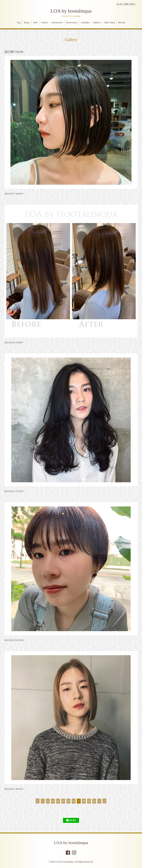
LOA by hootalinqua (71, 11)
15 (68, 801)
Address (97, 23)
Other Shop (109, 23)
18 (84, 801)
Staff (35, 23)
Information (57, 23)
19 (89, 801)
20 (94, 801)
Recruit (122, 23)
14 (63, 801)
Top (19, 23)
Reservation (72, 23)
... (43, 801)
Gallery (44, 23)
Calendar (85, 23)
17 (79, 801)
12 (53, 801)
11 (48, 801)
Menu (27, 23)
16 (74, 801)
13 (58, 801)
